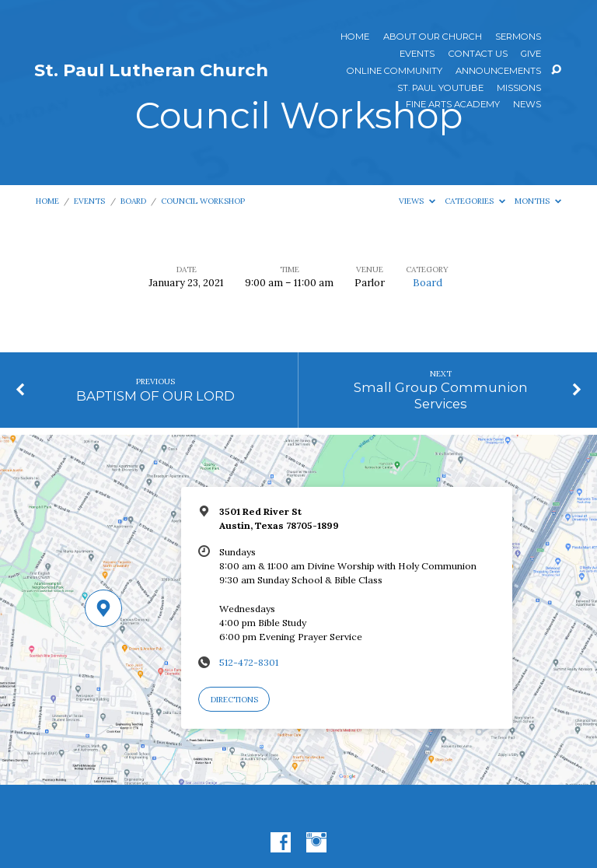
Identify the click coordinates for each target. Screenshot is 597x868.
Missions (519, 89)
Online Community (395, 72)
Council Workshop (203, 201)
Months (538, 201)
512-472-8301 (249, 662)
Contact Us (478, 54)
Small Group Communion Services (441, 395)
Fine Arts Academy (453, 105)
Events (417, 54)
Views (417, 201)
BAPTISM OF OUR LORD (155, 396)
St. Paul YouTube (440, 89)
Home (355, 37)
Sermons (518, 37)
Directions (234, 700)
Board (133, 201)
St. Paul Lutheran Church (151, 70)
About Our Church (433, 37)
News (527, 105)
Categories (475, 201)
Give (531, 54)
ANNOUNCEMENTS (498, 72)
